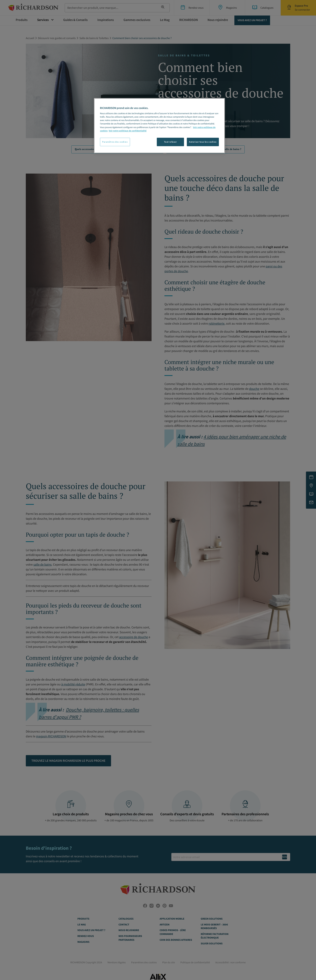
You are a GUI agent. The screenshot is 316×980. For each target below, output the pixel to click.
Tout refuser (170, 142)
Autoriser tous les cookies (203, 142)
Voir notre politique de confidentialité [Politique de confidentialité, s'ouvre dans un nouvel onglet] (128, 131)
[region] (159, 126)
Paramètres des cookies (115, 142)
